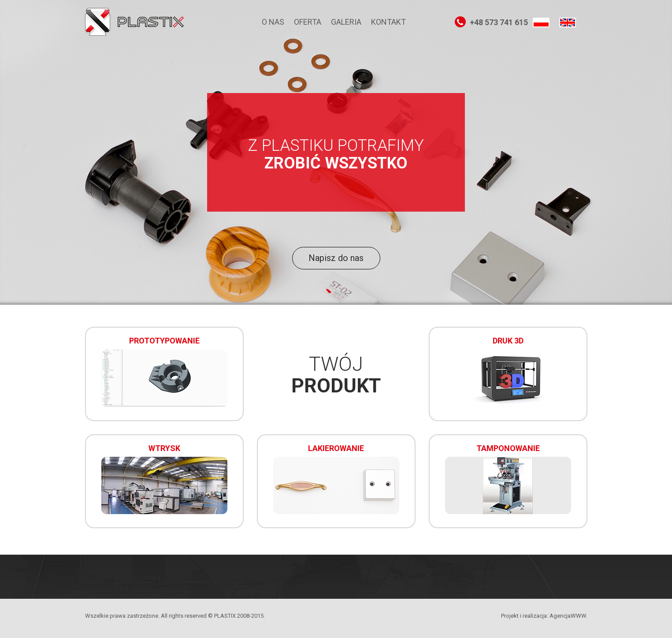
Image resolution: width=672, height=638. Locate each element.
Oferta (308, 22)
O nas (273, 22)
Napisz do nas (336, 258)
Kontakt (388, 22)
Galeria (346, 22)
